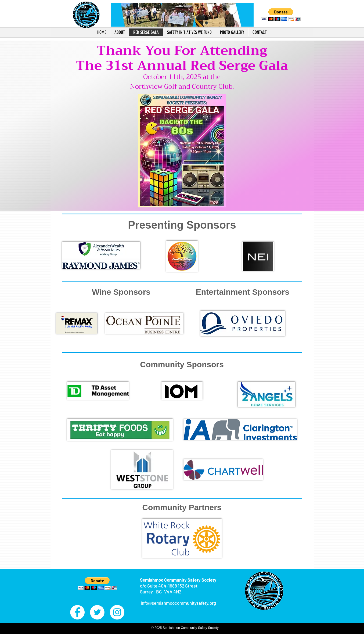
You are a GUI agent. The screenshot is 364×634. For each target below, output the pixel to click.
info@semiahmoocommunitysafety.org (178, 603)
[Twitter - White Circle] (97, 612)
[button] (281, 15)
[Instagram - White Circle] (117, 612)
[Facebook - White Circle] (77, 612)
